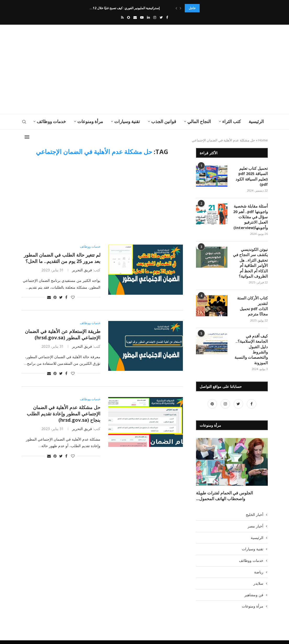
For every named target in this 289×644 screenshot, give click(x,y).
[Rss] (122, 17)
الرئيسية (256, 121)
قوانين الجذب (164, 121)
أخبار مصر (255, 514)
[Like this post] (73, 297)
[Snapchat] (129, 17)
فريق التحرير (82, 270)
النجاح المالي (199, 121)
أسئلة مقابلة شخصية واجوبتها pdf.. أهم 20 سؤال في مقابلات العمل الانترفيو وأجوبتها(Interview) (251, 215)
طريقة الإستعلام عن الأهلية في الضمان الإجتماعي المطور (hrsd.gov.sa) (63, 334)
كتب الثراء (231, 121)
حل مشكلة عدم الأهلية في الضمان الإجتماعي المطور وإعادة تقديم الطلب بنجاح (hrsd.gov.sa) (64, 414)
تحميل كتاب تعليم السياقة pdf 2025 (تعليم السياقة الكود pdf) (253, 176)
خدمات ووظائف (51, 121)
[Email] (135, 17)
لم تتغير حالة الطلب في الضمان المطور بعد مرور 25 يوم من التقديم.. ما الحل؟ (62, 258)
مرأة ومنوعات (90, 121)
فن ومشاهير (254, 583)
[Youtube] (142, 17)
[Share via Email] (49, 297)
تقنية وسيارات (127, 121)
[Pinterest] (212, 393)
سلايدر (258, 571)
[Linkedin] (148, 17)
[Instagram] (155, 17)
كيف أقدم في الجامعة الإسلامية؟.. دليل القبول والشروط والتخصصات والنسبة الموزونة (251, 342)
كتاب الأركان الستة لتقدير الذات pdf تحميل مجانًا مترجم (254, 302)
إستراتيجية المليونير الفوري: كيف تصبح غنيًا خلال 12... (125, 8)
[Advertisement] (103, 69)
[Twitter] (161, 17)
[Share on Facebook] (66, 297)
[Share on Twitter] (61, 297)
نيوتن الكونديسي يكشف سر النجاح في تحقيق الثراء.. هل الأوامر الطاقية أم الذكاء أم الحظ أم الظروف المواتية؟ (252, 260)
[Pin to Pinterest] (55, 297)
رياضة (259, 560)
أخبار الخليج (255, 502)
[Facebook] (167, 17)
